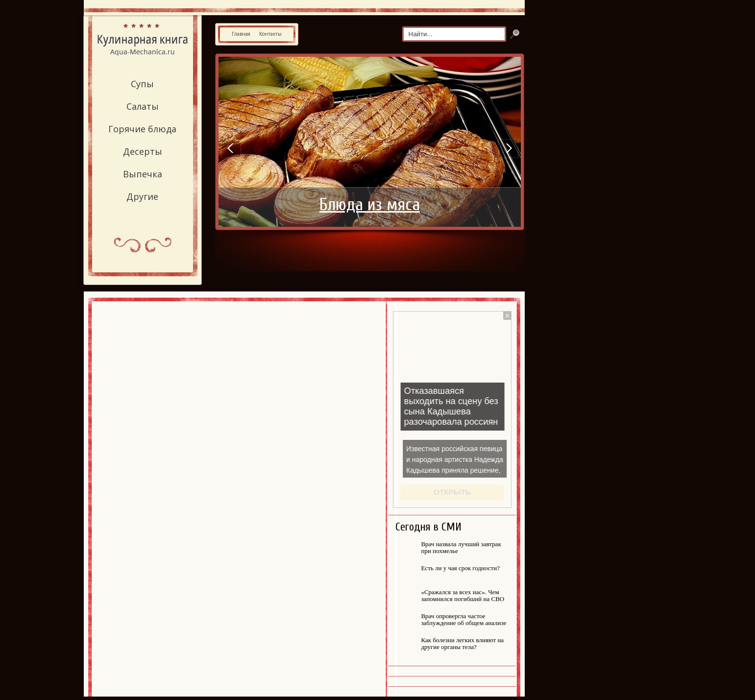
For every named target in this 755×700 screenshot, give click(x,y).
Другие (142, 196)
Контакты (270, 34)
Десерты (143, 151)
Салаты (143, 106)
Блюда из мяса (370, 205)
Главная (241, 34)
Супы (142, 84)
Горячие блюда (142, 129)
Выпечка (143, 174)
